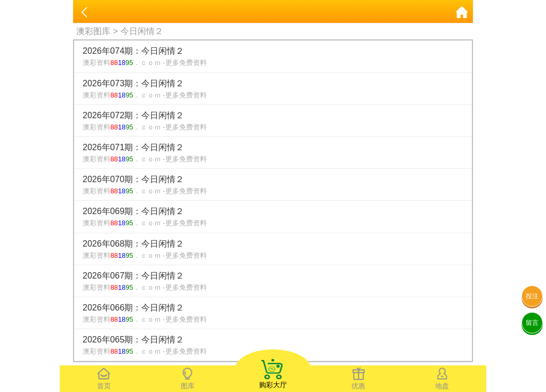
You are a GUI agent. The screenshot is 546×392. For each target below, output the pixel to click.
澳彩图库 (93, 31)
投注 (532, 296)
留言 (532, 323)
